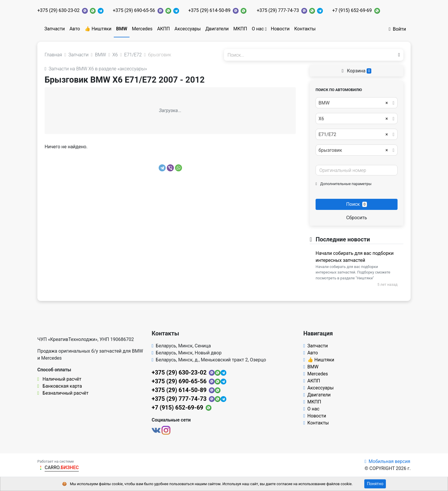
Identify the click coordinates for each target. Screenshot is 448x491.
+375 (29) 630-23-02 (58, 10)
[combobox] (357, 103)
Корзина (357, 71)
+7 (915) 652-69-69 (352, 10)
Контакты (305, 29)
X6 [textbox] (353, 119)
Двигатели (217, 29)
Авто (75, 29)
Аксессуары (188, 29)
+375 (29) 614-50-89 (210, 10)
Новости (280, 29)
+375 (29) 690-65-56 (134, 10)
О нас (258, 29)
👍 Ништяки (98, 29)
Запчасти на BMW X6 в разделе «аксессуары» (96, 69)
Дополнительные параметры (344, 184)
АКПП (164, 29)
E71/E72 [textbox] (353, 135)
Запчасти (55, 29)
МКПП (240, 29)
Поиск (357, 204)
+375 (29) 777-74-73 (278, 10)
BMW (122, 29)
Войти (397, 29)
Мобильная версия (387, 461)
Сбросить (357, 218)
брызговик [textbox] (353, 150)
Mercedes (142, 29)
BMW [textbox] (353, 103)
